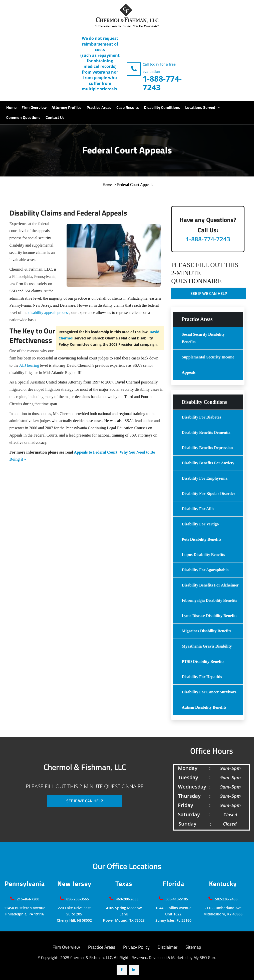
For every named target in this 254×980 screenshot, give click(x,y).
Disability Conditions (162, 107)
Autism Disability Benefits (204, 707)
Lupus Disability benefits (203, 555)
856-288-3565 (78, 899)
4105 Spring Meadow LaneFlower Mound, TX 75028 (124, 914)
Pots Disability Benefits (201, 539)
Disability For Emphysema (205, 478)
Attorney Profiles (67, 107)
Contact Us (55, 117)
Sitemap (193, 947)
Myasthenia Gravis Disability (207, 646)
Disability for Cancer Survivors (209, 692)
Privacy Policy (136, 947)
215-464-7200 (28, 899)
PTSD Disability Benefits (203, 661)
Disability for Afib (198, 509)
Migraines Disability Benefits (206, 631)
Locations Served (203, 107)
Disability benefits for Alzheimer (210, 585)
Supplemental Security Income (208, 357)
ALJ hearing (29, 365)
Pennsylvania (25, 884)
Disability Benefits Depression (207, 448)
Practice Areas (99, 107)
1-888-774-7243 (162, 83)
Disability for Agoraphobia (205, 570)
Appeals (189, 372)
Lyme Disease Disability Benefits (209, 616)
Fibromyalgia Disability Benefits (209, 600)
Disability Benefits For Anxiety (208, 463)
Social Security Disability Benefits (203, 338)
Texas (124, 884)
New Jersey (74, 884)
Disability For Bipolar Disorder (208, 494)
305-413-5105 (177, 899)
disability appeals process (49, 313)
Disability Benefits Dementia (206, 432)
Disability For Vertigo (200, 524)
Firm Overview (34, 107)
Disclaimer (168, 947)
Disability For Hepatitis (202, 677)
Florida (173, 884)
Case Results (128, 107)
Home (11, 107)
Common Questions (23, 117)
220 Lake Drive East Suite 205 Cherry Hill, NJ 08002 (74, 914)
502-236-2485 (226, 899)
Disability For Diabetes (201, 417)
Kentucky (223, 884)
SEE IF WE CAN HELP (209, 293)
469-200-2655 (127, 899)
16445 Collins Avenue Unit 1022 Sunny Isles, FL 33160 (173, 914)
